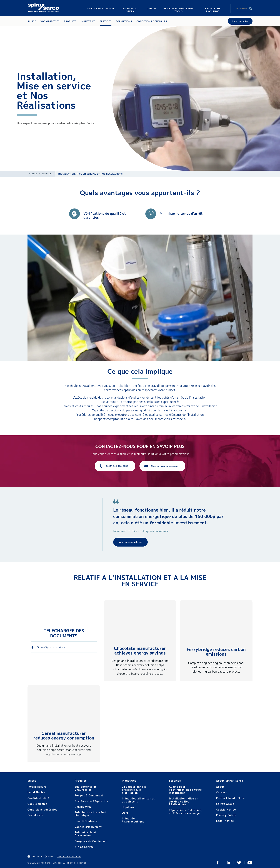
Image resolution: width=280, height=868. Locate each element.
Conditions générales (42, 810)
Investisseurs (37, 787)
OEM (125, 813)
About (220, 787)
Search (251, 9)
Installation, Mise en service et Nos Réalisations (184, 802)
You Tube (250, 863)
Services (47, 174)
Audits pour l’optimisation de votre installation (185, 790)
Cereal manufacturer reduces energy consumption (64, 736)
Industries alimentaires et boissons (138, 800)
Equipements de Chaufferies (86, 788)
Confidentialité (38, 798)
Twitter (239, 863)
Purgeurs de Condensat (91, 841)
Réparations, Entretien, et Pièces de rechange (186, 812)
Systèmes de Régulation (91, 801)
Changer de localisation (69, 856)
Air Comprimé (84, 847)
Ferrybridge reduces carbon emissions (216, 652)
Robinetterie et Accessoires (86, 834)
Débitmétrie (83, 807)
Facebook (218, 863)
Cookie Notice (37, 804)
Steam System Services (51, 647)
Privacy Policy (226, 815)
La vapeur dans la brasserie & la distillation (134, 790)
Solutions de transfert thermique (91, 814)
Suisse (33, 174)
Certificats (36, 815)
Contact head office (230, 798)
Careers (222, 792)
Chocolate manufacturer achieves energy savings (140, 651)
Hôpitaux (128, 807)
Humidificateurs (86, 821)
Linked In (228, 863)
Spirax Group (225, 804)
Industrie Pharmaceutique (133, 820)
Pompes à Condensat (89, 795)
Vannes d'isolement (88, 827)
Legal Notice (36, 792)
